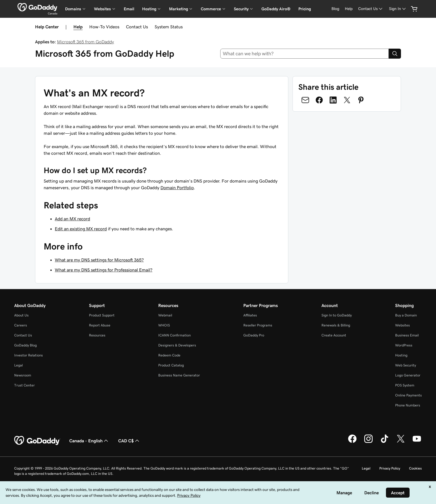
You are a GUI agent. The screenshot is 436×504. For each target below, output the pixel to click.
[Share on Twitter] (347, 100)
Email (129, 9)
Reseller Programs (258, 325)
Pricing (305, 9)
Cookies (415, 468)
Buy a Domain (406, 315)
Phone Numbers (408, 405)
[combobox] (305, 54)
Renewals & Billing (336, 325)
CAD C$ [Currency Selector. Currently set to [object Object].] (129, 441)
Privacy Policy (390, 468)
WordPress (404, 345)
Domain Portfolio (177, 188)
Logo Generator (408, 375)
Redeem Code (169, 355)
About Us (21, 315)
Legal (18, 365)
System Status (169, 27)
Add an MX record (72, 219)
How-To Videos (104, 27)
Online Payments (408, 395)
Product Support (102, 315)
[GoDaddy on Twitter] (401, 442)
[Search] (395, 54)
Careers (21, 325)
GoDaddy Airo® (276, 9)
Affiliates (250, 315)
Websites (402, 325)
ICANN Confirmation (174, 335)
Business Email (407, 335)
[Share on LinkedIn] (333, 100)
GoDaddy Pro (254, 335)
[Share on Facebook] (319, 100)
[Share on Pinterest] (361, 100)
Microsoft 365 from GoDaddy (86, 42)
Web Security (406, 365)
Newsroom (23, 375)
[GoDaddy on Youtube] (417, 442)
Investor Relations (29, 355)
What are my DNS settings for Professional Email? (104, 270)
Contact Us (137, 27)
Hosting (401, 355)
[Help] (349, 9)
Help (78, 27)
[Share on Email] (305, 100)
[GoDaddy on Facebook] (352, 442)
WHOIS (164, 325)
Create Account (334, 335)
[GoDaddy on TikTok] (385, 442)
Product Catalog (171, 365)
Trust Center (24, 385)
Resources (97, 335)
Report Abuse (100, 325)
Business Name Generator (179, 375)
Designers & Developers (177, 345)
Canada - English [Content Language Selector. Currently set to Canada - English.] (89, 441)
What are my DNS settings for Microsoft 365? (99, 260)
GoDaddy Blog (25, 345)
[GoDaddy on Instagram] (368, 442)
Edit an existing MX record (81, 229)
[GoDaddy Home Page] (37, 441)
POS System (405, 385)
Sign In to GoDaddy (337, 315)
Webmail (165, 315)
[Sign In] (398, 9)
